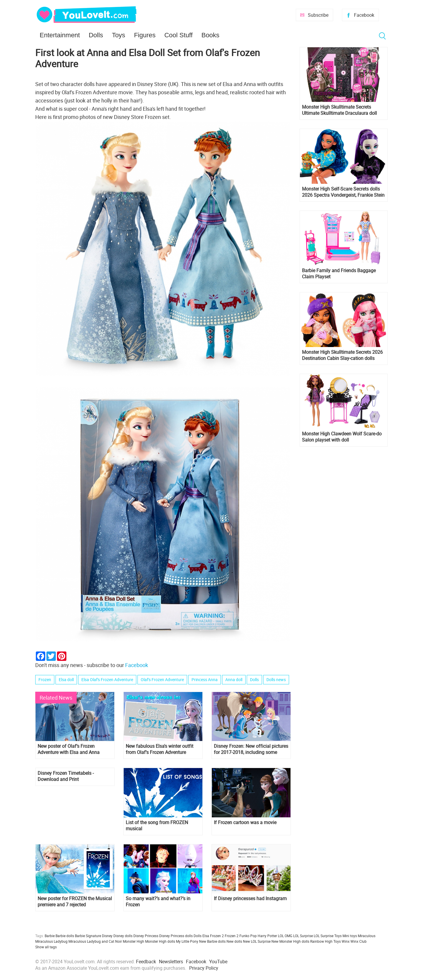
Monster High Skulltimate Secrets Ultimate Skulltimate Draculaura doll (339, 110)
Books (210, 35)
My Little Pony (187, 941)
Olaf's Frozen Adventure (162, 680)
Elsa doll (66, 680)
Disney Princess (146, 936)
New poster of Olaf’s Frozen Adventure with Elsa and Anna (69, 749)
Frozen (45, 680)
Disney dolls (123, 936)
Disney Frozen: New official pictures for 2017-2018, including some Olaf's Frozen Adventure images (251, 749)
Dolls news (276, 680)
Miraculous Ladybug (51, 941)
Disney (107, 936)
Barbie (50, 936)
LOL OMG (285, 936)
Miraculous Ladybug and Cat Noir (95, 941)
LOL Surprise (303, 936)
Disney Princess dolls (176, 936)
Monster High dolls (160, 941)
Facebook (364, 15)
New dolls (234, 941)
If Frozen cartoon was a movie (245, 822)
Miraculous (367, 936)
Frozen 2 (232, 936)
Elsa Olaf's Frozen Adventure (107, 680)
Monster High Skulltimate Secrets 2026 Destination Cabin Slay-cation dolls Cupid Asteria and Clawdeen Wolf (342, 355)
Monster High (134, 941)
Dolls (96, 35)
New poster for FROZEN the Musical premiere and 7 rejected (75, 902)
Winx (346, 941)
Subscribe (318, 15)
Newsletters (171, 962)
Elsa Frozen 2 (213, 936)
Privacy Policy (204, 968)
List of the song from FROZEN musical (157, 826)
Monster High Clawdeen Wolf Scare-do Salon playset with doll (342, 437)
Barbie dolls (65, 936)
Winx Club (359, 941)
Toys (119, 35)
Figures (145, 35)
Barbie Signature (88, 936)
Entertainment (60, 35)
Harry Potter (267, 936)
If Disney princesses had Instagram (250, 899)
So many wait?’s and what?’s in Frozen (158, 902)
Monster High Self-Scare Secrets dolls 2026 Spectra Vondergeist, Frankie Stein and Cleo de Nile (343, 192)
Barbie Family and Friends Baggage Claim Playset (339, 274)
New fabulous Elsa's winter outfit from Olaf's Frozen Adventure (160, 749)
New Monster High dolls (290, 941)
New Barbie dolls (212, 941)
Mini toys (350, 936)
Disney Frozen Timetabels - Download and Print (66, 776)
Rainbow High (321, 941)
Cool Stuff (178, 35)
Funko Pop (248, 936)
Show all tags (46, 947)
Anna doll (234, 680)
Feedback (146, 962)
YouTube (218, 962)
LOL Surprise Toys (328, 936)
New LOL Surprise (257, 941)
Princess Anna (205, 680)
